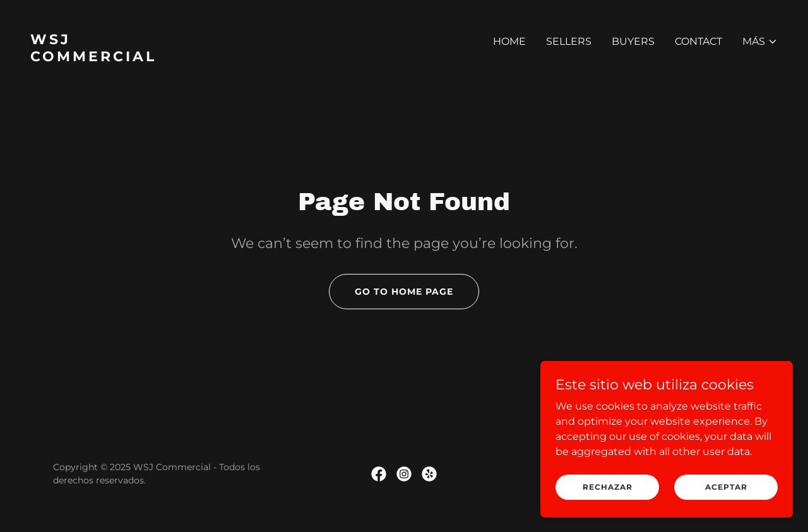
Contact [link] (698, 41)
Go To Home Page (404, 292)
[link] (212, 58)
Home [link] (509, 41)
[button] (760, 42)
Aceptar (726, 504)
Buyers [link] (633, 41)
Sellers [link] (569, 41)
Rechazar (608, 504)
